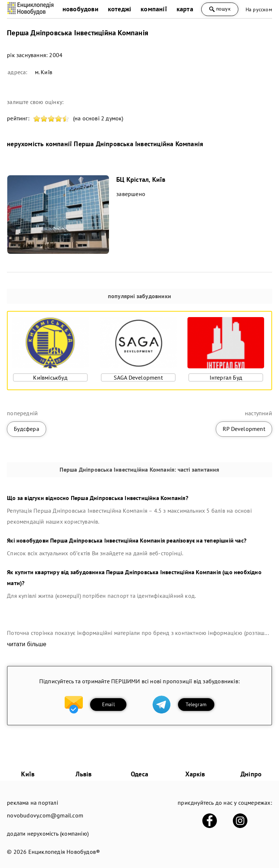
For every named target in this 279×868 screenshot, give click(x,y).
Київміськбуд (50, 377)
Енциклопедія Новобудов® (64, 852)
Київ (28, 774)
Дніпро (251, 774)
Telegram (196, 704)
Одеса (139, 774)
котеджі (120, 9)
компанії (154, 9)
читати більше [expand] (27, 644)
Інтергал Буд (226, 377)
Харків (195, 774)
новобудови (80, 9)
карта (185, 9)
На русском (259, 9)
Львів (84, 774)
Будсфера (27, 429)
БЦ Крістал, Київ (141, 179)
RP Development (244, 429)
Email (108, 704)
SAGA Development (138, 377)
